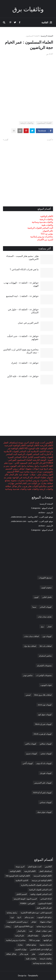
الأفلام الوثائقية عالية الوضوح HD (38, 448)
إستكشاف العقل (10, 443)
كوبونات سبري (32, 753)
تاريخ (46, 469)
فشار (50, 626)
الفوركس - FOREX (27, 903)
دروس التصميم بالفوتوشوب (17, 922)
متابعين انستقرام (45, 656)
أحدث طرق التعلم (37, 443)
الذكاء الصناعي (20, 457)
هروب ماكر (22, 486)
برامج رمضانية (33, 466)
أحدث (49, 140)
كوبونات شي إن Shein (43, 724)
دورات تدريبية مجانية (33, 472)
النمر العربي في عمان (28, 323)
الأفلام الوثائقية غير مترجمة (42, 880)
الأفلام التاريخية (46, 445)
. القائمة (46, 22)
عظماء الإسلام (40, 477)
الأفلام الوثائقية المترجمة (15, 445)
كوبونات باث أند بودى (44, 763)
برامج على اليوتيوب (18, 466)
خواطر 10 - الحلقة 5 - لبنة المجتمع (22, 296)
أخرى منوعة (23, 443)
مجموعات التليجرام (44, 665)
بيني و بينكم (29, 917)
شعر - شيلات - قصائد (32, 474)
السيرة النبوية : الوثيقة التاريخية (25, 899)
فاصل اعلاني (47, 597)
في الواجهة (17, 477)
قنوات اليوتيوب (46, 685)
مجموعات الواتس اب (44, 675)
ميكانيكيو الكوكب (39, 486)
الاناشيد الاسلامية (38, 451)
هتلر (29, 486)
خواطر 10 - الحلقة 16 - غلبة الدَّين (23, 376)
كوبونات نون (47, 636)
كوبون (36, 597)
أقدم (6, 140)
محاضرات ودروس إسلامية (42, 237)
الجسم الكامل (33, 457)
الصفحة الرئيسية (47, 36)
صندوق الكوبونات (45, 578)
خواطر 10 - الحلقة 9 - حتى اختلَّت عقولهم (23, 338)
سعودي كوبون (46, 587)
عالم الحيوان (48, 231)
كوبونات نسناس (46, 802)
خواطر (22, 469)
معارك (43, 483)
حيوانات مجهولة (32, 469)
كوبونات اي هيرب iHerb (43, 734)
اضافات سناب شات (32, 636)
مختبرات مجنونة (17, 480)
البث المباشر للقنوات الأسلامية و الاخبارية (36, 885)
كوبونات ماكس (31, 744)
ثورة (41, 469)
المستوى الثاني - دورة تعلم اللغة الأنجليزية (36, 913)
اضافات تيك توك (30, 646)
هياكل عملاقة (11, 486)
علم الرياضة (28, 477)
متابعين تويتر (28, 675)
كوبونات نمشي (46, 753)
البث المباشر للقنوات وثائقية (41, 894)
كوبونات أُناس (28, 763)
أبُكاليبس (49, 443)
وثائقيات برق (28, 9)
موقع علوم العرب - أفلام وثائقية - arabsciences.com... (32, 517)
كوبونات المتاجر (46, 607)
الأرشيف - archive (46, 512)
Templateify (33, 976)
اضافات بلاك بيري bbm (43, 695)
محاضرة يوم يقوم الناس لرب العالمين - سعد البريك (21, 351)
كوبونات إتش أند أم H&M (42, 792)
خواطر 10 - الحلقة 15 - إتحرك (25, 363)
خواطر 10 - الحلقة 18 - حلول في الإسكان (23, 311)
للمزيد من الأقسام (45, 240)
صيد (20, 474)
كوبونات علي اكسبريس (43, 783)
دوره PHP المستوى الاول (24, 926)
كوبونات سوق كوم (45, 714)
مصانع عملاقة (31, 945)
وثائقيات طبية (47, 225)
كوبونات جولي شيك (44, 812)
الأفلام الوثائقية (47, 216)
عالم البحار (13, 474)
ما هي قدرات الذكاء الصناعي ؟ (24, 269)
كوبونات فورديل (46, 773)
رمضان (45, 474)
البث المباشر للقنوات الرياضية (40, 228)
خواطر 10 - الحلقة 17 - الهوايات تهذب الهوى (21, 284)
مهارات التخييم (21, 949)
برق (42, 626)
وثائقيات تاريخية (27, 123)
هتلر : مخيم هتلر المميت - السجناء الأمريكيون (22, 257)
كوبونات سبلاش (46, 744)
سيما (34, 607)
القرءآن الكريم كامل (37, 463)
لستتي (28, 695)
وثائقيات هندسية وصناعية (42, 222)
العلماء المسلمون (32, 36)
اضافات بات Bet (46, 646)
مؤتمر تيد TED (47, 234)
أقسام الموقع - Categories (42, 508)
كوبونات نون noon (45, 705)
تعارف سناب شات (45, 617)
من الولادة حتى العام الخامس (27, 483)
